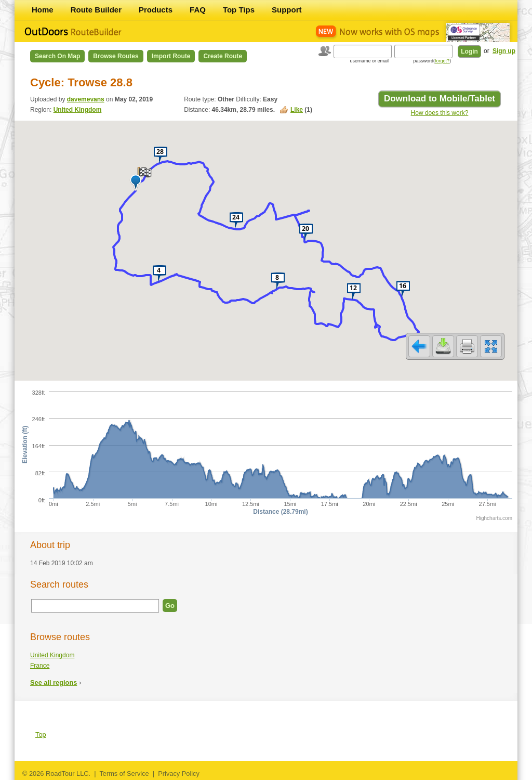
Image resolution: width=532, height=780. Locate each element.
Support (287, 10)
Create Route (223, 56)
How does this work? (440, 113)
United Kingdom (78, 110)
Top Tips (239, 10)
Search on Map (57, 56)
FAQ (198, 10)
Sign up (504, 51)
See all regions (54, 682)
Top (41, 734)
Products (156, 10)
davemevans (86, 99)
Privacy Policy (179, 773)
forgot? (442, 61)
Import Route (171, 56)
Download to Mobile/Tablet (440, 99)
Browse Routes (116, 56)
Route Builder (96, 10)
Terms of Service (124, 773)
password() (432, 61)
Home (43, 10)
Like (297, 110)
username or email (369, 61)
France (40, 666)
